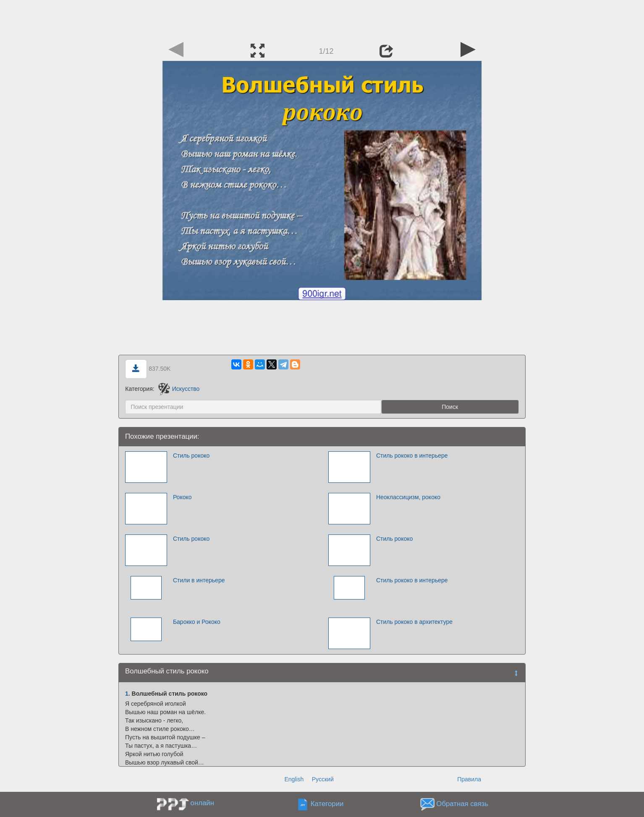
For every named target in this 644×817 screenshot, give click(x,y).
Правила (469, 779)
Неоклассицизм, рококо (408, 497)
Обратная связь (462, 804)
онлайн (202, 803)
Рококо (182, 497)
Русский (323, 779)
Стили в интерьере (199, 580)
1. (128, 694)
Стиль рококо (191, 456)
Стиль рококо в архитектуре (414, 622)
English (294, 779)
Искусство (179, 389)
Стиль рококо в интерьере (412, 456)
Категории (327, 804)
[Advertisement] (322, 19)
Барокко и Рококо (197, 622)
